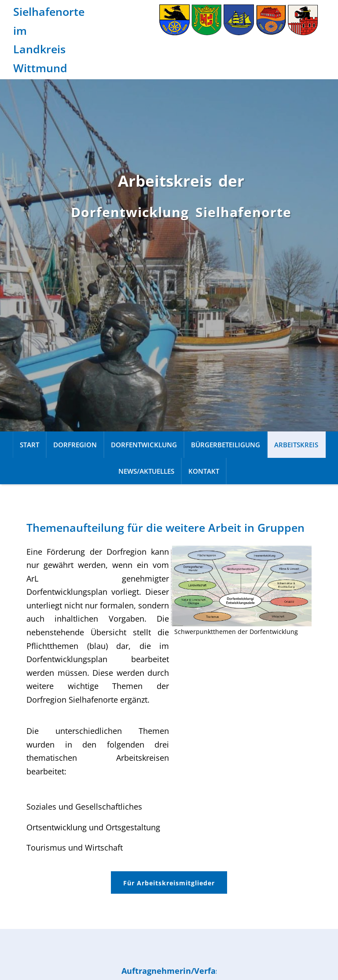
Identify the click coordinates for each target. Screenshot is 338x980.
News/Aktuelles (146, 471)
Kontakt (204, 471)
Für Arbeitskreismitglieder (169, 883)
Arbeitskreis (296, 445)
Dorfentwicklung (144, 445)
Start (29, 445)
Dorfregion (75, 445)
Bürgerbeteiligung (226, 445)
